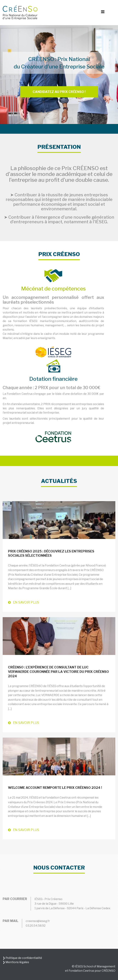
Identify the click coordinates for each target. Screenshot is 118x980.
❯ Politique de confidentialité (22, 958)
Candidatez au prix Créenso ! (59, 92)
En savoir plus (24, 602)
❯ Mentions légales (16, 962)
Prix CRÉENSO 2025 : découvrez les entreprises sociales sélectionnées (51, 553)
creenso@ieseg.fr (38, 921)
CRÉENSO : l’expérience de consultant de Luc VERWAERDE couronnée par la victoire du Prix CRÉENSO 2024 (58, 672)
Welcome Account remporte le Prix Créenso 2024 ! (55, 788)
